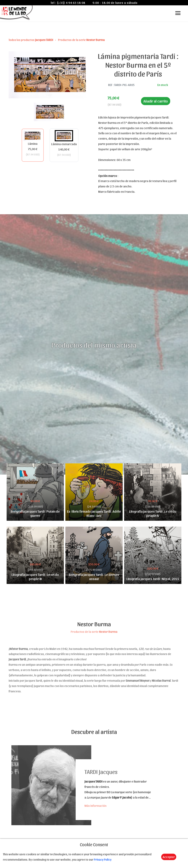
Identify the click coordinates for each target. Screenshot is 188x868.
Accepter (169, 857)
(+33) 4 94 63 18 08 (71, 3)
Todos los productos (31, 40)
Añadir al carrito (156, 101)
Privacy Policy (103, 859)
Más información (95, 806)
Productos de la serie (81, 40)
